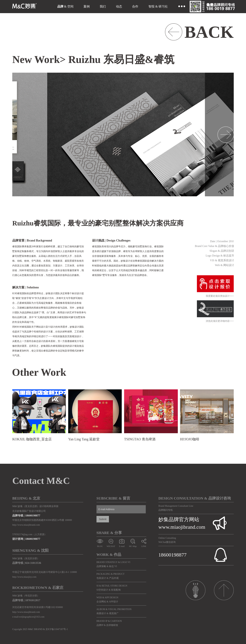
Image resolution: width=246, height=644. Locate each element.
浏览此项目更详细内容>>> (220, 321)
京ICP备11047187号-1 (57, 629)
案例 (87, 6)
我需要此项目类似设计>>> (220, 296)
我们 (103, 6)
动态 (119, 6)
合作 (135, 6)
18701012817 (33, 600)
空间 (70, 6)
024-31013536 (33, 563)
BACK (209, 32)
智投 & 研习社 (158, 6)
